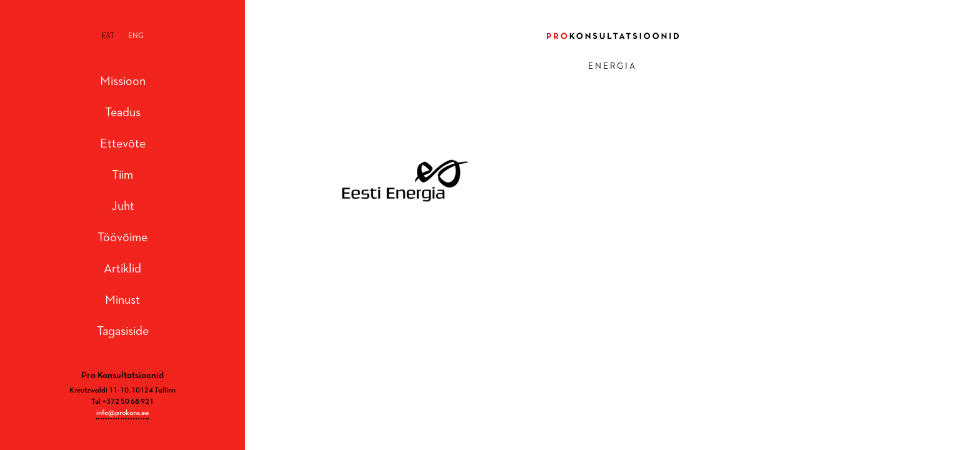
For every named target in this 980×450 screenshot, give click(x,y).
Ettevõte (123, 144)
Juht (123, 206)
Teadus (123, 112)
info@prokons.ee (122, 413)
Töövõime (122, 237)
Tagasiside (123, 331)
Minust (122, 300)
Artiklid (122, 269)
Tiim (122, 175)
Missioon (123, 81)
